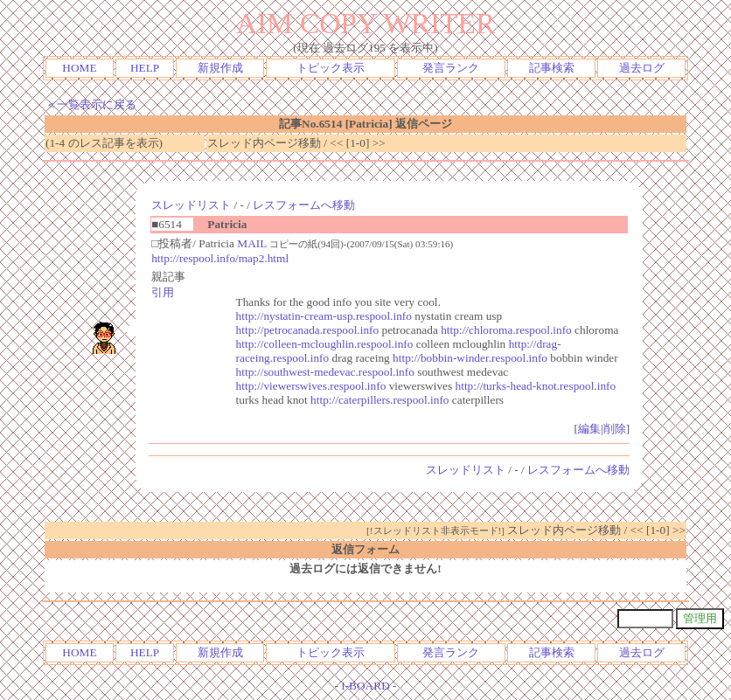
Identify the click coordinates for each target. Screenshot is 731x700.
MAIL (252, 243)
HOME (79, 68)
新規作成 (220, 68)
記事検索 (552, 68)
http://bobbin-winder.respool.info (470, 358)
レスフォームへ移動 (304, 205)
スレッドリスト (191, 205)
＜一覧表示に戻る (91, 104)
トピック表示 (331, 68)
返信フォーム (365, 549)
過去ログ (642, 68)
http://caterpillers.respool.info (379, 400)
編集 (589, 429)
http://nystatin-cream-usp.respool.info (324, 316)
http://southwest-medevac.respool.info (325, 372)
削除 (615, 429)
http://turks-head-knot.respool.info (536, 386)
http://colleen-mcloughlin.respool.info (325, 344)
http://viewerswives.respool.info (311, 386)
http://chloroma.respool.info (506, 330)
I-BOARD (365, 686)
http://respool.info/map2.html (220, 258)
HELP (145, 68)
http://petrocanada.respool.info (308, 330)
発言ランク (451, 68)
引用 (163, 292)
